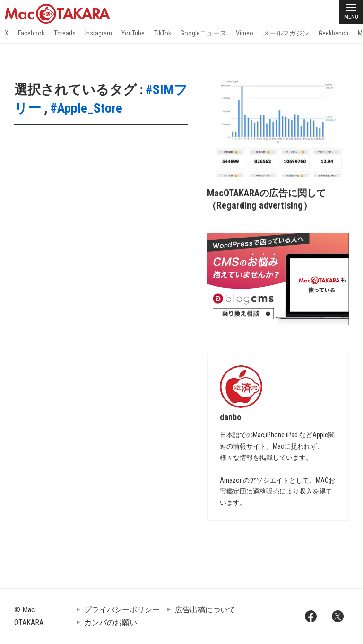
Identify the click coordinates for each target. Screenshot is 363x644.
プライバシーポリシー (122, 610)
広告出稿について (205, 610)
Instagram (99, 33)
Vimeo (245, 33)
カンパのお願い (111, 622)
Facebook (31, 33)
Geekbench (333, 33)
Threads (65, 33)
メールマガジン (286, 33)
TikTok (163, 33)
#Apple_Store (86, 108)
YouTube (133, 33)
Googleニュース (203, 33)
